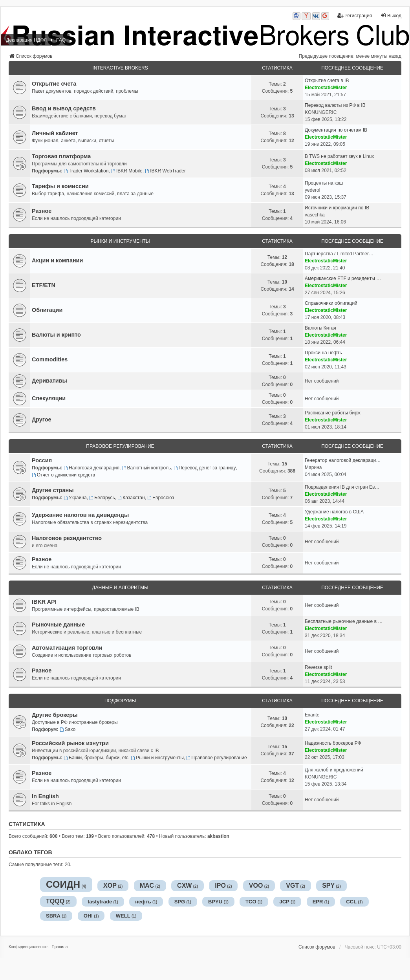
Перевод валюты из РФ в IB (335, 105)
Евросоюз (161, 498)
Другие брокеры (55, 715)
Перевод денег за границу (205, 468)
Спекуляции (49, 398)
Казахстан (131, 498)
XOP (110, 886)
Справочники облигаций (331, 303)
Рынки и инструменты (120, 241)
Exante (312, 715)
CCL (351, 902)
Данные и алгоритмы (120, 588)
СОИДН (63, 884)
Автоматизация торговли (67, 648)
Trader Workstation (86, 171)
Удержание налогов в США (334, 512)
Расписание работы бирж (333, 413)
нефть (143, 902)
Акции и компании (57, 260)
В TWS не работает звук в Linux (339, 156)
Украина (75, 498)
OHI (88, 916)
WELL (123, 916)
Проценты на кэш (324, 183)
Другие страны (53, 490)
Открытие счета (54, 84)
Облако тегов (30, 852)
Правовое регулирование (120, 446)
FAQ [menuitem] (61, 40)
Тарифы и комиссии (60, 186)
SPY (328, 886)
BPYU (215, 902)
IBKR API (44, 602)
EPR (318, 902)
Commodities (50, 359)
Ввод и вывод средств (64, 108)
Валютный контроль (147, 468)
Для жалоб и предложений (334, 770)
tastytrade (100, 902)
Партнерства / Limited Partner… (339, 254)
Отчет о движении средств (63, 475)
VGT (292, 886)
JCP (284, 902)
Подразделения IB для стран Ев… (342, 487)
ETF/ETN (44, 285)
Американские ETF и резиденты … (343, 278)
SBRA (53, 916)
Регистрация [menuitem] (355, 16)
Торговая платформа (61, 156)
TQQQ (55, 901)
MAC (147, 886)
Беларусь (102, 498)
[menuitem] (28, 947)
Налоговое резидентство (67, 538)
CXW (184, 886)
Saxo (68, 729)
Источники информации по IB (337, 208)
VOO (256, 886)
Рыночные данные (58, 625)
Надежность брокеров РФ (333, 743)
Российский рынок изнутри (70, 743)
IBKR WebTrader (165, 171)
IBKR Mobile (127, 171)
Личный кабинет (55, 133)
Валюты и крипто (56, 335)
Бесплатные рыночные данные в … (344, 621)
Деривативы (49, 381)
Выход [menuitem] (391, 16)
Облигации (47, 310)
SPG (180, 902)
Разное (42, 211)
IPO (220, 886)
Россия (42, 460)
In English (45, 796)
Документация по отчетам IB (336, 130)
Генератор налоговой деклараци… (343, 460)
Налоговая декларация (92, 468)
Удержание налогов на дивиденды (80, 515)
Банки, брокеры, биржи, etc (96, 758)
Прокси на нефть (323, 353)
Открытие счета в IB (327, 81)
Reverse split (318, 667)
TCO (251, 902)
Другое (41, 419)
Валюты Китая (320, 328)
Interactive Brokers (120, 68)
